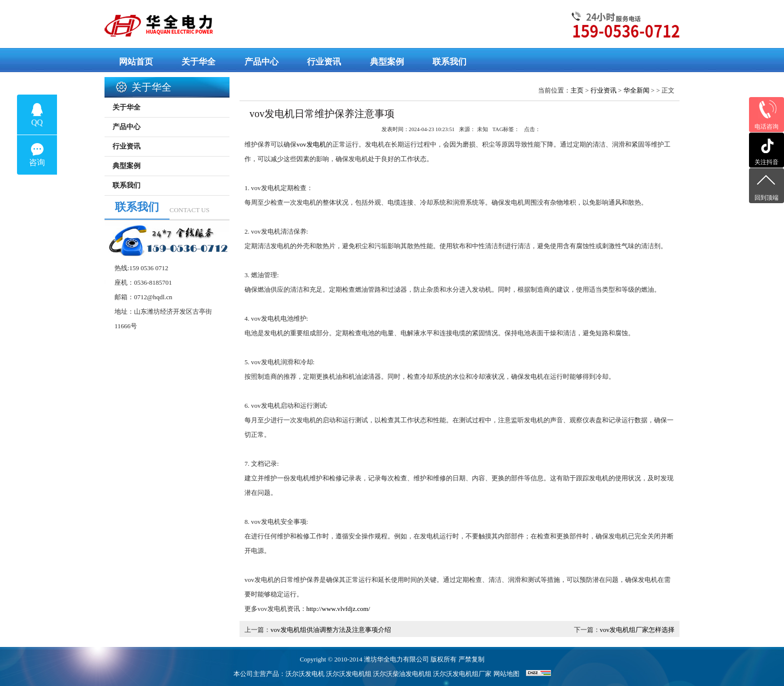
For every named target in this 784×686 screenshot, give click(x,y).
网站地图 (506, 674)
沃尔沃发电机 (305, 674)
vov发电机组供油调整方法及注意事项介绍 (331, 630)
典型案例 (126, 166)
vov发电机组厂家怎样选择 (637, 630)
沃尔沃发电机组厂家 (462, 674)
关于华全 (126, 107)
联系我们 (126, 185)
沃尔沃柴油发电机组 (402, 674)
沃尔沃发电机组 (349, 674)
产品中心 (126, 127)
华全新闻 (636, 90)
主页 (577, 90)
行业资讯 (603, 90)
